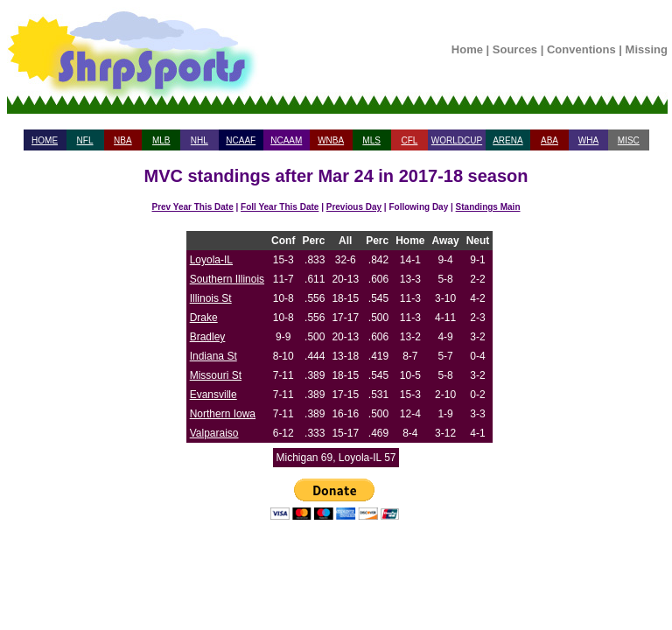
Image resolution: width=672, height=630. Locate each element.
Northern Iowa (223, 414)
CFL (409, 140)
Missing (647, 49)
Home (467, 49)
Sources (515, 49)
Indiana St (213, 356)
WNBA (331, 140)
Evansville (213, 395)
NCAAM (286, 140)
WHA (588, 140)
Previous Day (354, 207)
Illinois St (211, 298)
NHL (199, 140)
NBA (123, 140)
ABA (549, 140)
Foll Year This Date (280, 207)
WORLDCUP (457, 140)
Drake (204, 318)
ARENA (507, 140)
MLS (371, 140)
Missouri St (216, 375)
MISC (629, 140)
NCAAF (241, 140)
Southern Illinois (227, 279)
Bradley (208, 337)
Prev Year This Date (193, 207)
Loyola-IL (211, 260)
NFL (85, 140)
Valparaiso (214, 433)
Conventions (581, 49)
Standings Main (488, 207)
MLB (161, 140)
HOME (45, 140)
